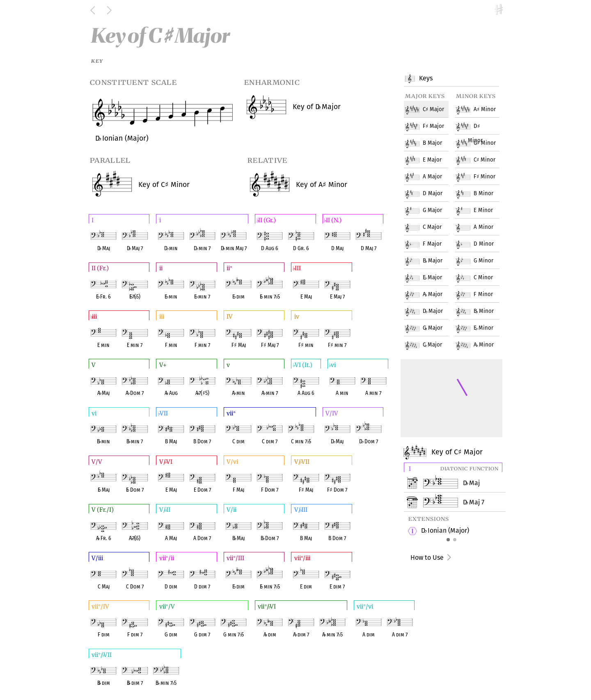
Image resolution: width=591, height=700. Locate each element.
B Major (430, 138)
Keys (425, 79)
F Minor (482, 171)
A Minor (482, 104)
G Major (430, 205)
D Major (430, 188)
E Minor (480, 205)
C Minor (482, 155)
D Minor (475, 121)
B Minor (481, 188)
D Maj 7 (474, 502)
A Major (430, 171)
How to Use (432, 557)
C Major (429, 222)
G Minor (482, 138)
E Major (429, 155)
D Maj (471, 483)
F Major (431, 121)
